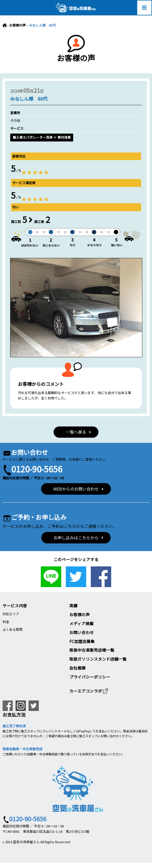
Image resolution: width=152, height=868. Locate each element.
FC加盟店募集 (82, 641)
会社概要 (78, 668)
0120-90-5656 (37, 469)
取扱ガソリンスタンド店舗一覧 (98, 659)
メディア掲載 (81, 623)
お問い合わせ (82, 632)
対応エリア (11, 614)
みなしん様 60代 (42, 25)
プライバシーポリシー (90, 677)
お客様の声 (17, 25)
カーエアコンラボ (89, 691)
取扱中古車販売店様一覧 (92, 650)
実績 (73, 605)
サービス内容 (15, 605)
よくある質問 (12, 629)
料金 (6, 622)
